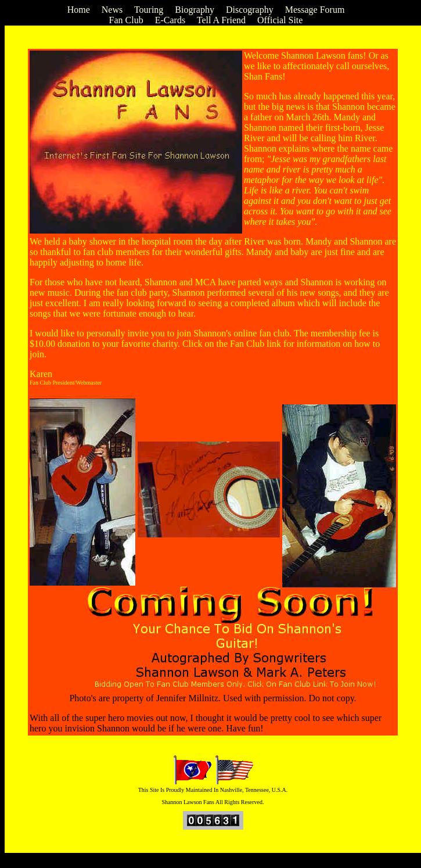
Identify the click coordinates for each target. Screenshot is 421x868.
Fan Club (126, 20)
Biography (195, 10)
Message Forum (315, 10)
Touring (149, 10)
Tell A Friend (221, 20)
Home (79, 10)
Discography (250, 10)
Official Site (280, 20)
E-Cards (170, 20)
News (112, 10)
